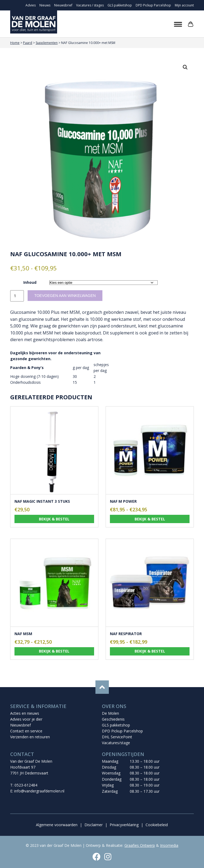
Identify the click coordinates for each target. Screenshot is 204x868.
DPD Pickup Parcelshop (153, 5)
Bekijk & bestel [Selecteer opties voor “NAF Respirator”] (150, 651)
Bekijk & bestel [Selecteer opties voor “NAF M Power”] (150, 519)
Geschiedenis (113, 719)
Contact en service (26, 731)
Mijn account (184, 5)
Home (15, 43)
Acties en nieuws (25, 713)
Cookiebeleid (157, 825)
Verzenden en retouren (30, 737)
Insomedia (169, 845)
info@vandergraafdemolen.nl (39, 791)
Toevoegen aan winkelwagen (65, 296)
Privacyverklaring (124, 825)
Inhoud (30, 282)
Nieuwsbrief (63, 5)
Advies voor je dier (26, 719)
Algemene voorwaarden (57, 825)
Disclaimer (94, 825)
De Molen (110, 713)
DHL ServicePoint (117, 737)
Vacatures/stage (116, 743)
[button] (185, 67)
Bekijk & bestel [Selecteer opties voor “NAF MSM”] (54, 651)
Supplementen (47, 43)
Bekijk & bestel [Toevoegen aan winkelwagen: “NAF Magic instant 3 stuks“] (54, 519)
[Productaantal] (17, 296)
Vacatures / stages (90, 5)
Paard (28, 43)
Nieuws (45, 5)
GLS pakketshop (120, 5)
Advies (31, 5)
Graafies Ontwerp (140, 845)
